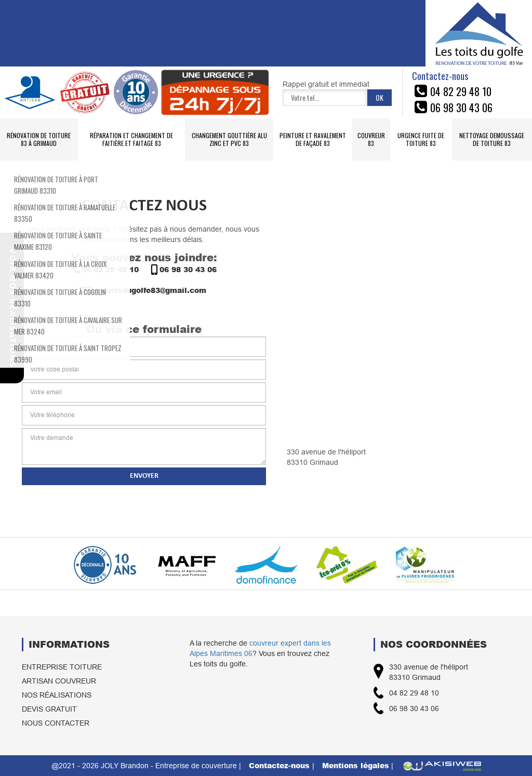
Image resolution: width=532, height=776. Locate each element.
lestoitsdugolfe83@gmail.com (144, 290)
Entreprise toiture (62, 667)
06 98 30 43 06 (183, 270)
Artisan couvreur (59, 681)
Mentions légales (356, 765)
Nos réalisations (57, 695)
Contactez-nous (281, 765)
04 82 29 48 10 (105, 270)
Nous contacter (56, 723)
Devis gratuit (49, 709)
